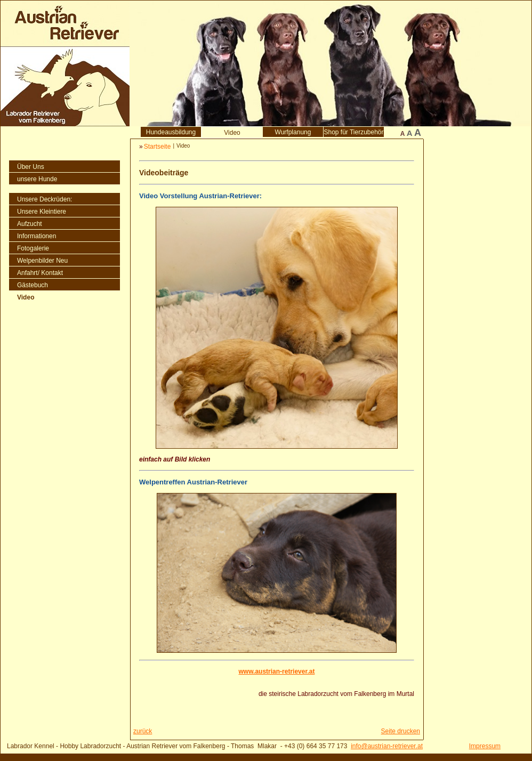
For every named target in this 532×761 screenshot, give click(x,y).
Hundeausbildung (171, 132)
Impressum (485, 746)
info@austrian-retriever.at (387, 746)
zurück (143, 731)
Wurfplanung (293, 132)
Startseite (158, 147)
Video (232, 133)
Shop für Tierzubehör (353, 132)
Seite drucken (401, 731)
